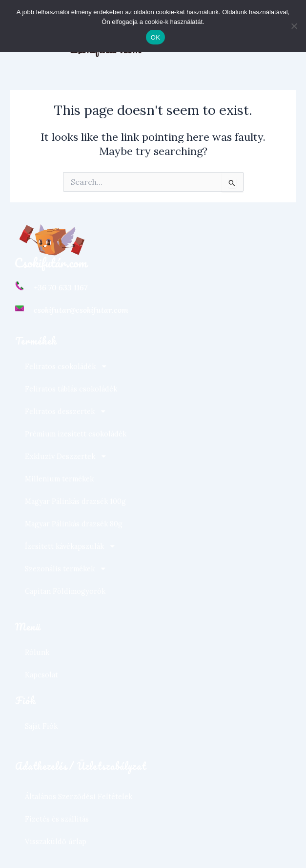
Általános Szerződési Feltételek (79, 796)
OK (155, 37)
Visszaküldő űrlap (56, 841)
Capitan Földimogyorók (65, 591)
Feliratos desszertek (66, 411)
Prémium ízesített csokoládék (76, 434)
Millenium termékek (59, 479)
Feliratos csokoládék (66, 366)
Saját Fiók (41, 726)
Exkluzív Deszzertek (66, 456)
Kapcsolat (41, 675)
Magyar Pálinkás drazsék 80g (74, 524)
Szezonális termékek (66, 569)
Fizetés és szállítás (57, 819)
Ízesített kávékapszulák (71, 546)
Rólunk (37, 652)
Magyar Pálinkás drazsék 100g (75, 501)
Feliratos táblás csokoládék (71, 389)
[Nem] (294, 26)
